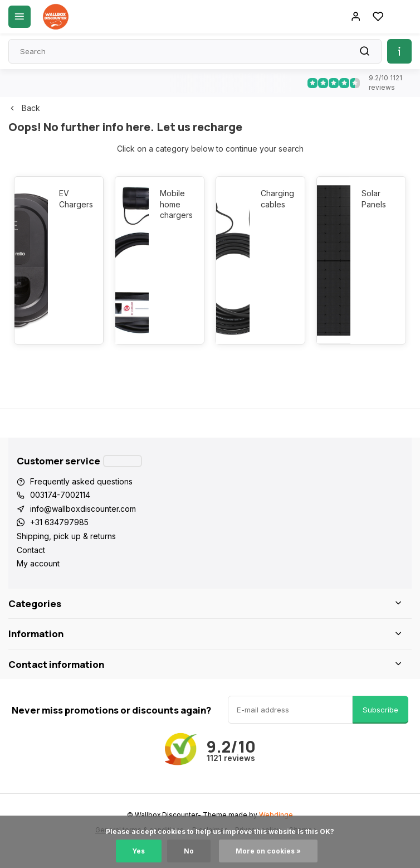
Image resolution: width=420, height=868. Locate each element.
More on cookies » (268, 851)
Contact (31, 550)
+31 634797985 (59, 522)
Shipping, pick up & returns (66, 536)
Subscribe (380, 710)
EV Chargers (76, 199)
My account (38, 563)
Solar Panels (374, 199)
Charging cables (277, 199)
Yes (139, 851)
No (189, 851)
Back (24, 108)
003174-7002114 (60, 495)
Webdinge (276, 815)
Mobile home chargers (176, 204)
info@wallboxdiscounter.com (83, 509)
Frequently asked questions (81, 481)
